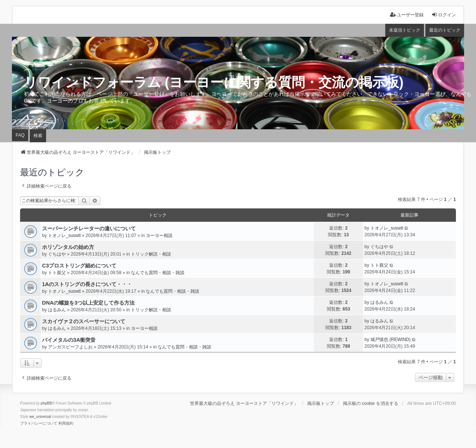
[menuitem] (39, 423)
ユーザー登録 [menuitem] (407, 15)
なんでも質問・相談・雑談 (158, 273)
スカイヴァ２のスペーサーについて (84, 321)
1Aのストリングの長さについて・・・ (87, 284)
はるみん (57, 310)
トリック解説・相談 (151, 254)
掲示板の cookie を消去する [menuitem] (371, 403)
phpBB (46, 403)
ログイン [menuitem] (444, 15)
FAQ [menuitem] (20, 135)
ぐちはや (57, 254)
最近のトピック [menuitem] (445, 30)
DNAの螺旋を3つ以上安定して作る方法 (88, 303)
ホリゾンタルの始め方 (68, 247)
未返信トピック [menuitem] (405, 30)
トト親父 (57, 273)
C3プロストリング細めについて (79, 266)
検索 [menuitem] (38, 136)
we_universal (40, 417)
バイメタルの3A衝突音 (69, 340)
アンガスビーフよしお (70, 347)
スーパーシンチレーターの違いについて (89, 228)
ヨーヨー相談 (159, 236)
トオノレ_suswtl (64, 236)
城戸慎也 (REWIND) (390, 340)
